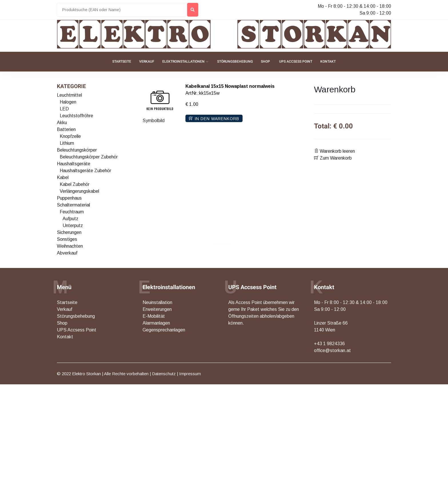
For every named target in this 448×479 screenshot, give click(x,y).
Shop (265, 61)
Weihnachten (70, 246)
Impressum (190, 374)
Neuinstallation (157, 302)
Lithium (67, 143)
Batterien (66, 129)
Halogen (68, 102)
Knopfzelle (70, 136)
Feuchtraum (72, 212)
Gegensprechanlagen (164, 330)
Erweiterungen (157, 309)
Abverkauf (67, 253)
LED (64, 109)
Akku (62, 123)
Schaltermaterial (73, 205)
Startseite (122, 61)
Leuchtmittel (69, 95)
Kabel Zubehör (75, 184)
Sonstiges (67, 239)
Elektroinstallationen (183, 61)
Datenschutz (164, 374)
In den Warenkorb (214, 119)
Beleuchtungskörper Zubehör (89, 157)
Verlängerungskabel (79, 191)
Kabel (63, 177)
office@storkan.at (332, 350)
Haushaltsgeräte (74, 164)
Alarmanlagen (156, 323)
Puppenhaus (69, 198)
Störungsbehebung (235, 61)
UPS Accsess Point (296, 61)
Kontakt (328, 61)
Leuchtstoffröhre (76, 116)
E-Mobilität (154, 316)
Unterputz (73, 225)
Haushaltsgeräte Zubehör (85, 171)
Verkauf (147, 61)
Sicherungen (69, 232)
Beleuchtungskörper (77, 150)
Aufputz (70, 219)
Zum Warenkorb (333, 158)
